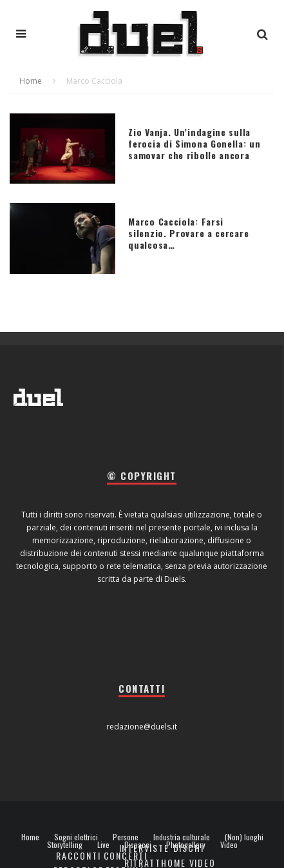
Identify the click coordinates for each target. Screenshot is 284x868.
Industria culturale (182, 837)
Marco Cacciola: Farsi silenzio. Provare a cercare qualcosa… (188, 233)
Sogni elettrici (76, 837)
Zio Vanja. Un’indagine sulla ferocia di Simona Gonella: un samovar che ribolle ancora (194, 143)
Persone (126, 837)
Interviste (144, 848)
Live (103, 845)
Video (229, 845)
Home (30, 837)
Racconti (79, 855)
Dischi (189, 848)
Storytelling (65, 845)
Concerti (126, 855)
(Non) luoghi (244, 837)
